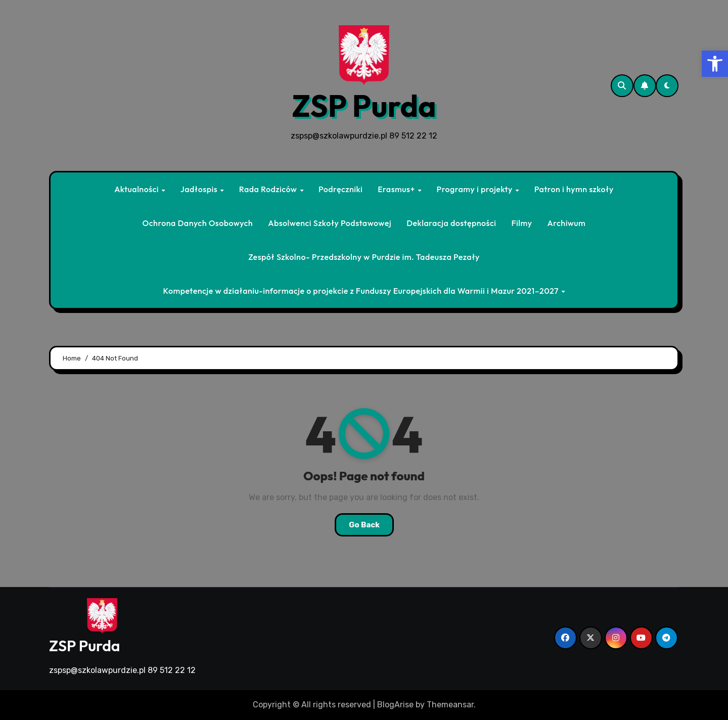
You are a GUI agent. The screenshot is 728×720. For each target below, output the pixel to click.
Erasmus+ (397, 189)
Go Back (364, 525)
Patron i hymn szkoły (574, 189)
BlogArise (395, 705)
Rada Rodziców (269, 189)
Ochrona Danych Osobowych (198, 223)
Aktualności (138, 189)
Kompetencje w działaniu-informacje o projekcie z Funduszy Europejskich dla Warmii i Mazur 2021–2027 (361, 291)
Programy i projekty (475, 189)
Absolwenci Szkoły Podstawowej (330, 223)
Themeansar (450, 705)
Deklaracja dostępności (451, 223)
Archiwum (567, 223)
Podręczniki (340, 189)
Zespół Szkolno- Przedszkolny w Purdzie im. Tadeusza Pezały (364, 257)
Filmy (521, 223)
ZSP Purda (364, 106)
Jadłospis (200, 189)
